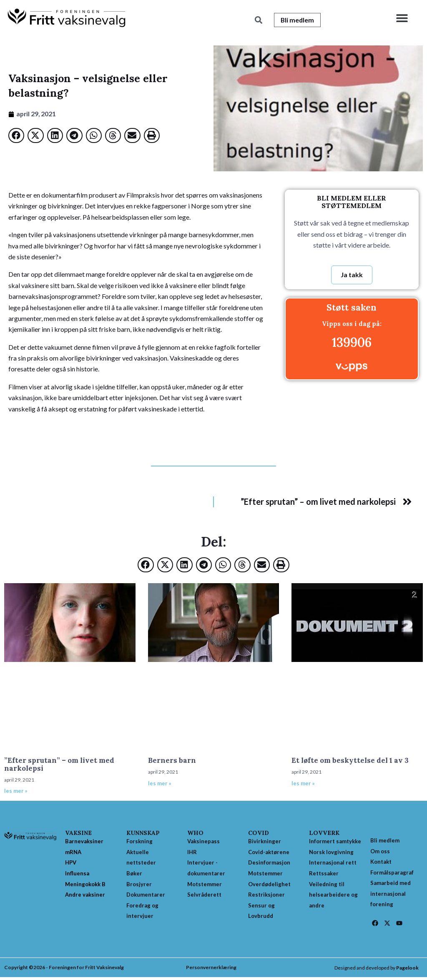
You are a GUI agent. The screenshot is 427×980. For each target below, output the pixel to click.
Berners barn (172, 761)
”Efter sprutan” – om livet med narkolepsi (59, 765)
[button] (402, 18)
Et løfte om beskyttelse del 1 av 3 (350, 761)
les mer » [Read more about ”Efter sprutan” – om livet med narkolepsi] (16, 791)
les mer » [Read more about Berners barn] (160, 784)
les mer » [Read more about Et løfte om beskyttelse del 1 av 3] (303, 784)
